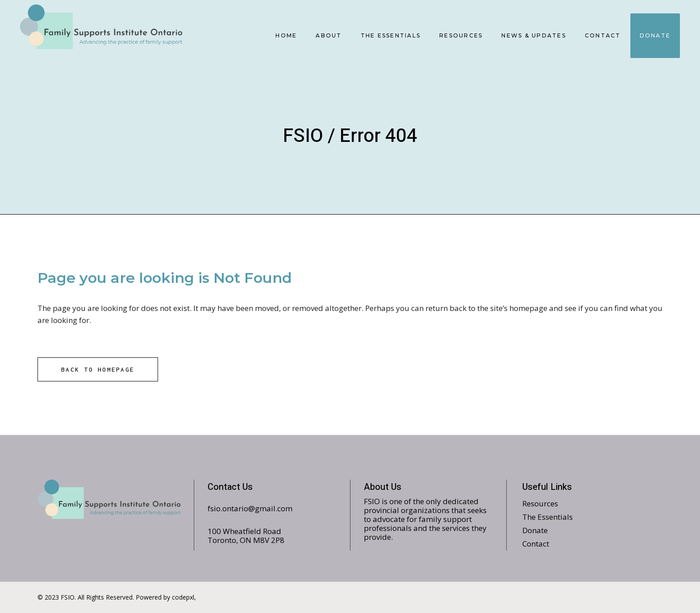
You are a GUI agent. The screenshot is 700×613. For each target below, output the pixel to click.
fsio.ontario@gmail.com (250, 508)
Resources (540, 503)
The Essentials (548, 517)
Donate (535, 530)
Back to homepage (98, 369)
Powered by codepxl (165, 597)
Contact (536, 544)
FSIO (303, 136)
